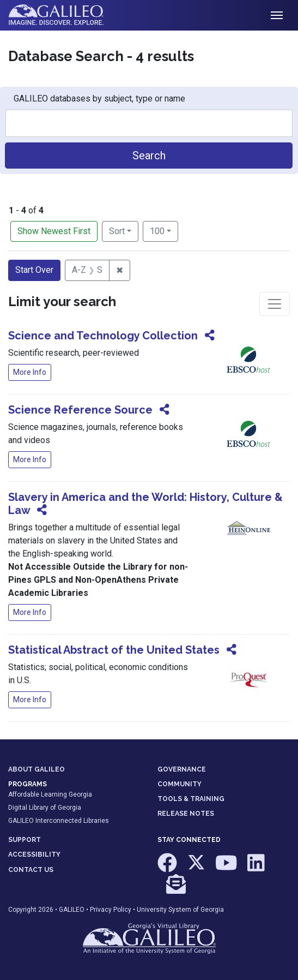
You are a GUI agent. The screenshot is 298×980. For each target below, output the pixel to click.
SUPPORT (25, 840)
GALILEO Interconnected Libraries (59, 821)
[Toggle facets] (275, 304)
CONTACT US (31, 870)
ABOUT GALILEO (37, 769)
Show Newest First (54, 231)
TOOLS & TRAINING (191, 799)
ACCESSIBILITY (34, 854)
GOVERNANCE (182, 769)
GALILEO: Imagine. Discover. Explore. (65, 15)
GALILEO (72, 910)
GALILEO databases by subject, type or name (99, 98)
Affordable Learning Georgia (50, 794)
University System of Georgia (180, 910)
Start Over (34, 270)
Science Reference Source (80, 410)
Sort (117, 231)
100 (164, 230)
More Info (30, 372)
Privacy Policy (111, 910)
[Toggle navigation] (277, 15)
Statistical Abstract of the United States (114, 650)
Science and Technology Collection (103, 336)
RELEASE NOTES (186, 814)
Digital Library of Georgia (45, 808)
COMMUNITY (180, 784)
